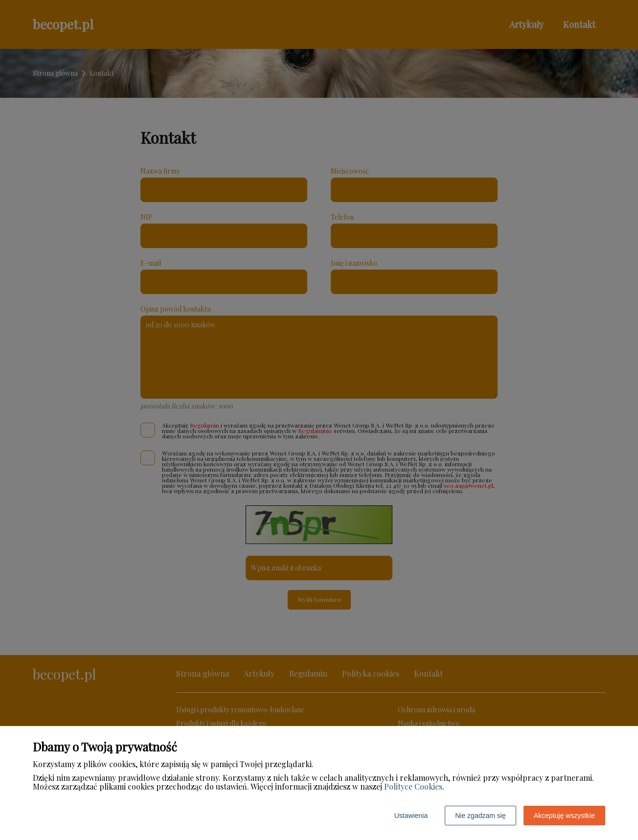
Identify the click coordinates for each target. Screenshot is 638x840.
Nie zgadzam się (480, 816)
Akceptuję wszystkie (564, 816)
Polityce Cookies (413, 786)
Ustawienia (411, 816)
